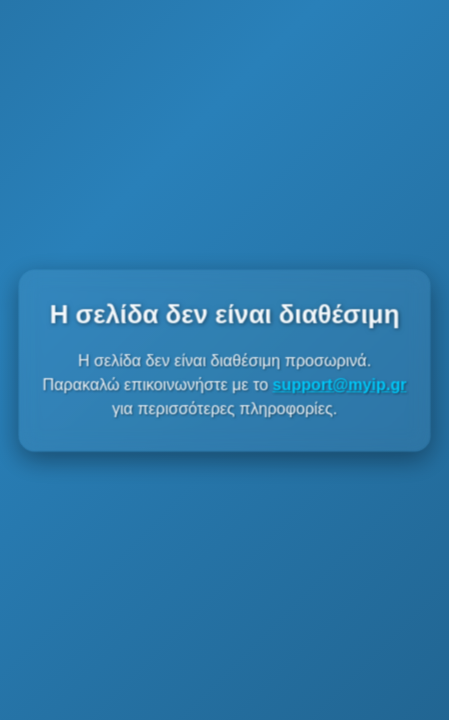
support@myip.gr (339, 384)
